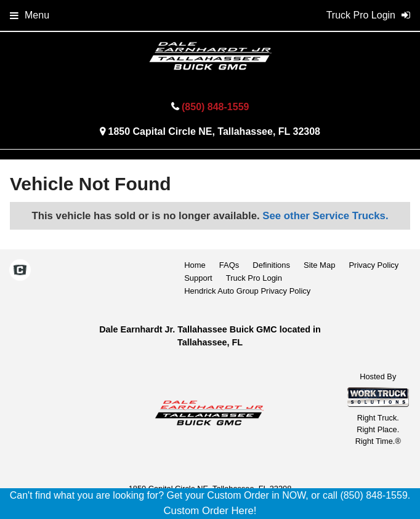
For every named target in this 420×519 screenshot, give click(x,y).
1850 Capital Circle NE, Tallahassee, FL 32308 (214, 131)
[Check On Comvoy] (20, 272)
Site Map (319, 265)
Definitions (271, 265)
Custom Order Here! (210, 511)
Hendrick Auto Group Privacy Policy (247, 291)
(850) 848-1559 (215, 107)
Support (198, 278)
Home (195, 265)
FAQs (229, 265)
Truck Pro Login (254, 278)
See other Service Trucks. (325, 216)
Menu (30, 15)
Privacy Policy (374, 265)
